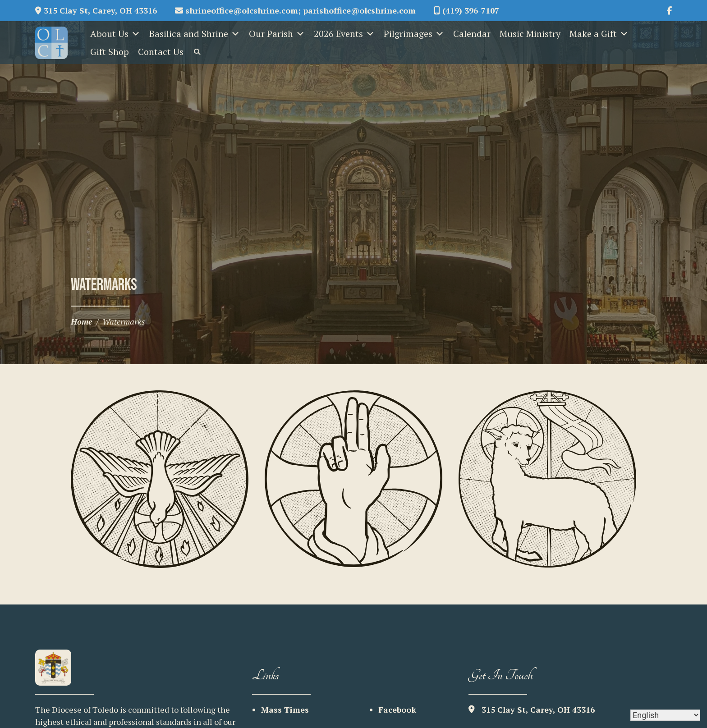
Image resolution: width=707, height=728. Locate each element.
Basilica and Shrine (195, 34)
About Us (115, 34)
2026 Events (344, 34)
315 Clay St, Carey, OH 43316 (96, 10)
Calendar (472, 34)
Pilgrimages (414, 34)
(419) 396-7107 (466, 10)
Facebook (397, 710)
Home (82, 321)
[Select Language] (665, 715)
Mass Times (285, 710)
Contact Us (161, 52)
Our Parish (277, 34)
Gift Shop (110, 52)
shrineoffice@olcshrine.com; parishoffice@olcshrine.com (295, 10)
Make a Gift (599, 34)
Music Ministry (530, 34)
